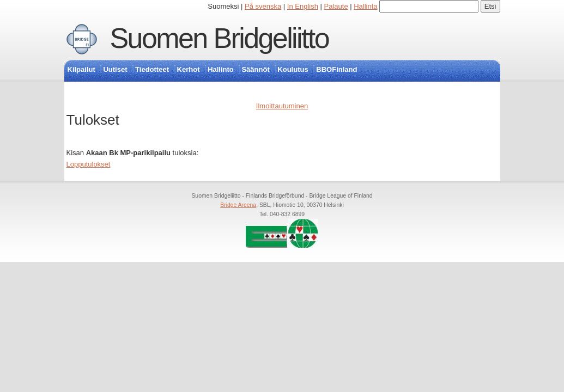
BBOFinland (336, 69)
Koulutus (293, 69)
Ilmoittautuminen (282, 106)
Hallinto (221, 69)
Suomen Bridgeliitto (220, 38)
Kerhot (189, 69)
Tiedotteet (152, 69)
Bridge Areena (238, 205)
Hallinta (365, 6)
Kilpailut (81, 69)
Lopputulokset (89, 164)
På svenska (263, 6)
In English (303, 6)
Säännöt (255, 69)
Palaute (336, 6)
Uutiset (115, 69)
